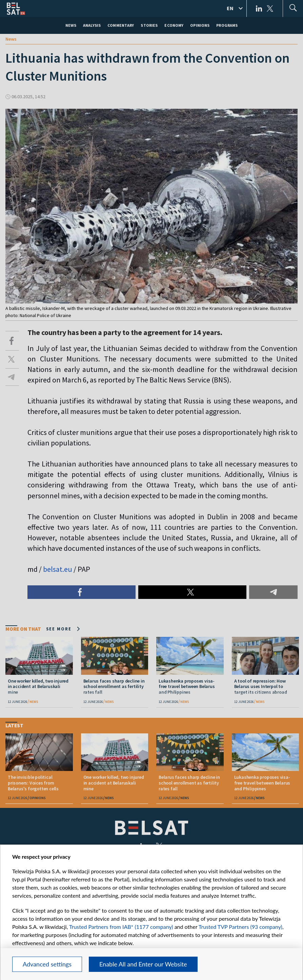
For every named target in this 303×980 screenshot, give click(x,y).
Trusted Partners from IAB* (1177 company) (121, 927)
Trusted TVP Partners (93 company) (240, 927)
